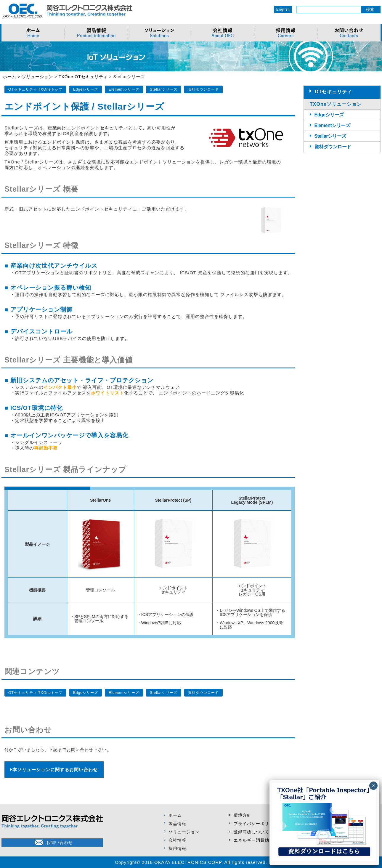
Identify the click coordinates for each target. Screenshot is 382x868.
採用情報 (177, 848)
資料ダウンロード (203, 89)
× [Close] (373, 786)
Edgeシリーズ (86, 89)
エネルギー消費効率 (254, 840)
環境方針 (243, 815)
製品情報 (177, 824)
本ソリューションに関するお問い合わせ (54, 770)
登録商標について (251, 832)
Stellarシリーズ (164, 89)
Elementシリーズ (124, 89)
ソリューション (184, 832)
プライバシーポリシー (256, 824)
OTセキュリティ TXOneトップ (35, 89)
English (283, 9)
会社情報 (177, 840)
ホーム (175, 815)
